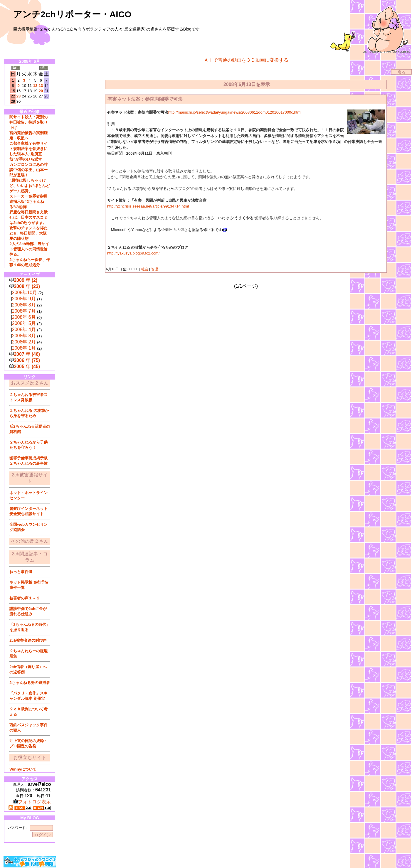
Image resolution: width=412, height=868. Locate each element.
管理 (154, 269)
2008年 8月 (24, 305)
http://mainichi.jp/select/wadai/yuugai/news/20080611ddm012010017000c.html (235, 112)
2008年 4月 (24, 329)
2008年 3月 (24, 336)
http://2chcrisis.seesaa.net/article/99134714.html (148, 206)
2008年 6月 (24, 317)
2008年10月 (25, 293)
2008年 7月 (24, 311)
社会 (145, 269)
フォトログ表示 (32, 802)
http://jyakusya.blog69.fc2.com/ (133, 253)
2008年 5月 (24, 323)
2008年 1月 (24, 348)
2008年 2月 (24, 342)
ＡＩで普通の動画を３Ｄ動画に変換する (246, 60)
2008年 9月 (24, 299)
